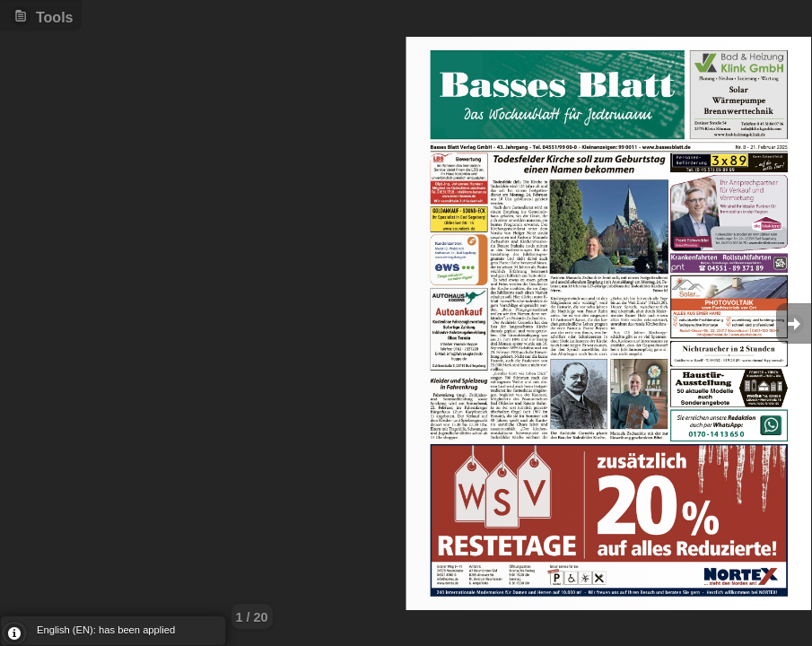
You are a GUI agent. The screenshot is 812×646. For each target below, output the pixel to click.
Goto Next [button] (794, 323)
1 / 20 (252, 617)
